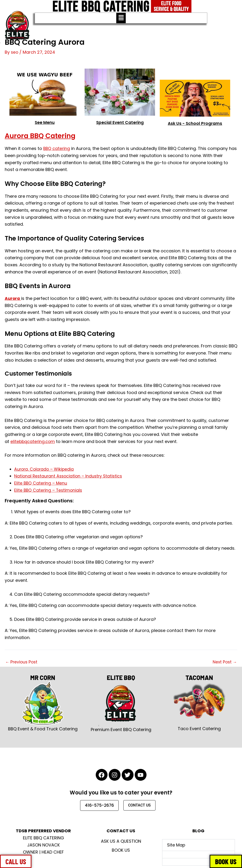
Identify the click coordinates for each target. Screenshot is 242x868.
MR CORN (43, 677)
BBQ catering (57, 148)
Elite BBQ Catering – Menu (41, 483)
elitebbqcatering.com (33, 441)
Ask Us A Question (121, 841)
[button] (121, 18)
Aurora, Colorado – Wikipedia (45, 469)
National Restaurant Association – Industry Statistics (70, 476)
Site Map (176, 845)
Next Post (224, 662)
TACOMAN (199, 677)
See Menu (45, 122)
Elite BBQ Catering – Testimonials (49, 490)
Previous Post (22, 662)
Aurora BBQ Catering (45, 135)
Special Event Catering (120, 122)
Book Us (121, 850)
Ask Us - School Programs (195, 123)
